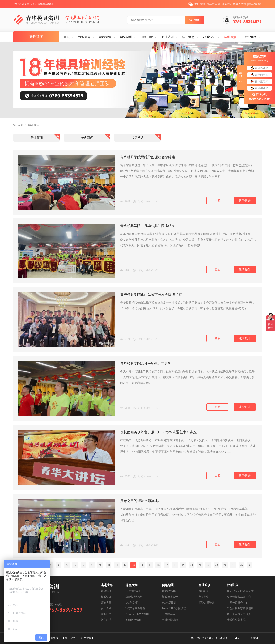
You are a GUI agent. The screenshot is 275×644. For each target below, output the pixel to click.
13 (133, 565)
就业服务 (251, 37)
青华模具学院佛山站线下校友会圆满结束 (151, 295)
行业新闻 (37, 138)
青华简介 (84, 37)
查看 (218, 201)
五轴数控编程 (133, 620)
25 (233, 565)
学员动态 (188, 37)
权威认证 (209, 37)
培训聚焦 (230, 37)
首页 (67, 37)
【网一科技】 (70, 638)
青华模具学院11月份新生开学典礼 (146, 363)
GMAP (237, 638)
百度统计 (253, 638)
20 (192, 565)
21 (200, 565)
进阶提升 (245, 201)
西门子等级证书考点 (239, 614)
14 (142, 565)
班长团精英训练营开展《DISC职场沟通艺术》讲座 (158, 432)
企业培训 (168, 37)
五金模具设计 (170, 614)
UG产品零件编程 (135, 608)
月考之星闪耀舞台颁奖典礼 (141, 501)
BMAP (222, 638)
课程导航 (36, 36)
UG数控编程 (133, 591)
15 (150, 565)
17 (167, 565)
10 (108, 565)
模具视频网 (255, 4)
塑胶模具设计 (133, 597)
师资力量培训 (206, 603)
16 (158, 565)
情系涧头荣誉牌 (236, 620)
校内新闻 (87, 138)
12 (125, 565)
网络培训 (126, 37)
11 (117, 565)
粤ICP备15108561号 (203, 638)
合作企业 (106, 608)
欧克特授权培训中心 (239, 597)
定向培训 (204, 597)
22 (208, 565)
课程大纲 (105, 37)
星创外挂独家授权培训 (240, 608)
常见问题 (137, 138)
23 (216, 565)
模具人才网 (240, 4)
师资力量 (147, 37)
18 (175, 565)
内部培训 (204, 591)
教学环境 (106, 620)
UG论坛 (226, 4)
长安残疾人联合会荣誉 (240, 591)
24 (225, 565)
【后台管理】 (86, 638)
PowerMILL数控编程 (137, 614)
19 (183, 565)
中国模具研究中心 (238, 603)
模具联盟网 (213, 4)
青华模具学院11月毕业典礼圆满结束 (148, 226)
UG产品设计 (133, 603)
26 (241, 565)
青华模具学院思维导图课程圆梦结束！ (149, 157)
